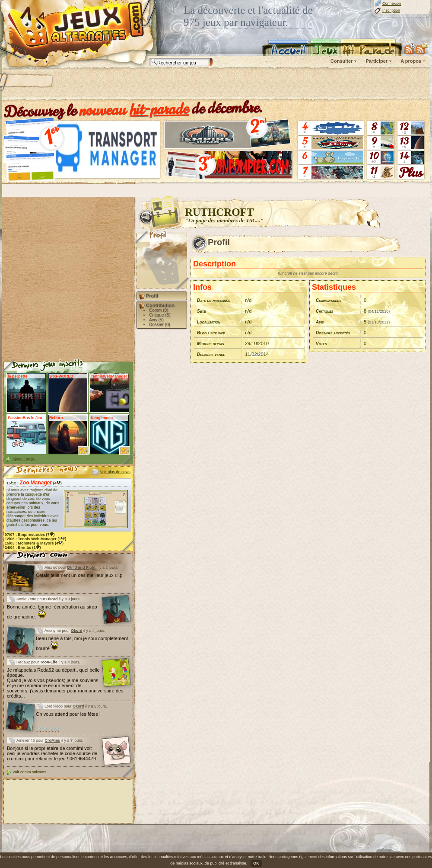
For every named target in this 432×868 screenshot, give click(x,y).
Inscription (391, 10)
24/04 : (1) (23, 548)
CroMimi (53, 740)
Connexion (392, 3)
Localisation (209, 322)
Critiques (324, 311)
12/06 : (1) (35, 539)
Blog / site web (211, 333)
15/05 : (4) (34, 543)
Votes (321, 344)
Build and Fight (82, 567)
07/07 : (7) (30, 535)
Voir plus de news (115, 472)
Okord (52, 599)
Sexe (202, 311)
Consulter (341, 61)
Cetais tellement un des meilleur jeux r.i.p (79, 575)
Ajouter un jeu (25, 459)
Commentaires (329, 300)
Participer (376, 61)
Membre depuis (210, 344)
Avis (320, 322)
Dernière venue (211, 354)
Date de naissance (214, 300)
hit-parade (159, 109)
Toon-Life (49, 662)
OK (256, 863)
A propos (411, 61)
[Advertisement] (111, 84)
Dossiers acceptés (333, 333)
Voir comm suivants (29, 772)
